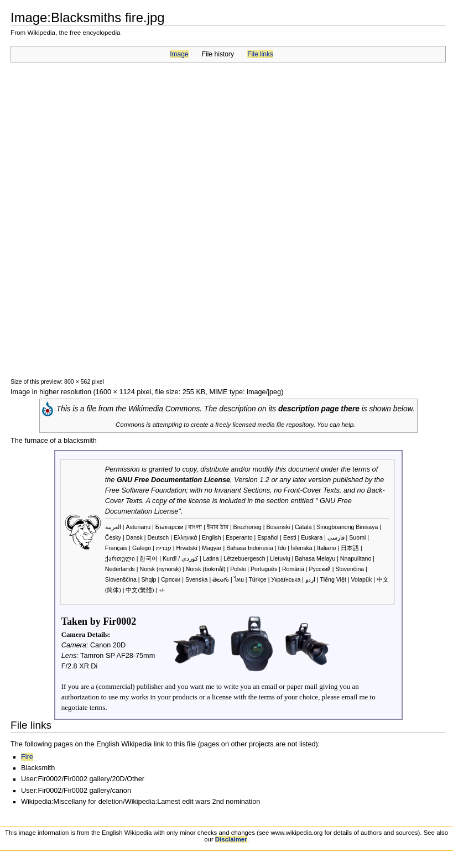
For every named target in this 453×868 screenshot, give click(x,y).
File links (260, 54)
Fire (27, 757)
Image (179, 54)
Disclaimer (231, 839)
